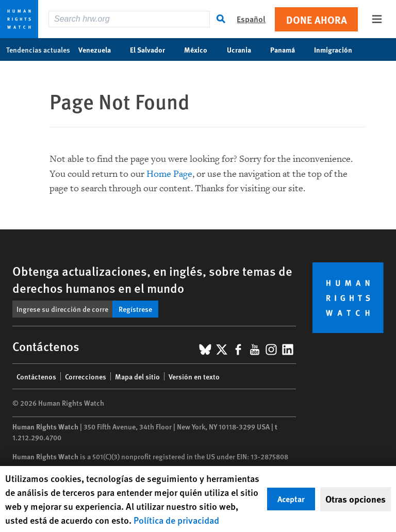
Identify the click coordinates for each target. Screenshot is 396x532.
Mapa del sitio (137, 376)
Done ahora (317, 19)
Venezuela (100, 49)
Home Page (169, 174)
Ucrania (244, 49)
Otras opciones (356, 499)
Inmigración (339, 49)
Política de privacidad (176, 520)
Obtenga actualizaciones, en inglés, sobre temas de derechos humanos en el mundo (152, 279)
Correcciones (86, 376)
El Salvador (153, 49)
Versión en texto (194, 376)
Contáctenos (36, 376)
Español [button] (251, 19)
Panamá (288, 49)
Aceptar (291, 499)
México (201, 49)
